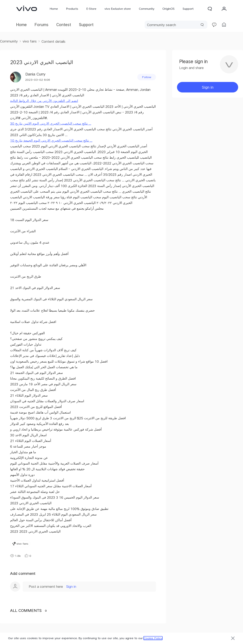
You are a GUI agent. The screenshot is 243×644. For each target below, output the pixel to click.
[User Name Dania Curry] (28, 77)
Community (147, 9)
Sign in (71, 586)
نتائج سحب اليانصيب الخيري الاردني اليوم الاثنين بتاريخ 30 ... (51, 124)
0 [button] (28, 556)
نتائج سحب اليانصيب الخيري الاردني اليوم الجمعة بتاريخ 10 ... (51, 141)
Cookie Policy (153, 638)
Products (72, 9)
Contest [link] (64, 25)
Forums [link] (42, 25)
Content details (53, 41)
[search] (176, 25)
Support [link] (86, 25)
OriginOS (168, 9)
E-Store (91, 9)
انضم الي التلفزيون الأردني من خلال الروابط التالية (44, 101)
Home (54, 9)
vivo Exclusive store (118, 9)
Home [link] (21, 25)
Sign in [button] (208, 87)
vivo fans (30, 41)
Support (188, 9)
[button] (210, 9)
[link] (27, 8)
